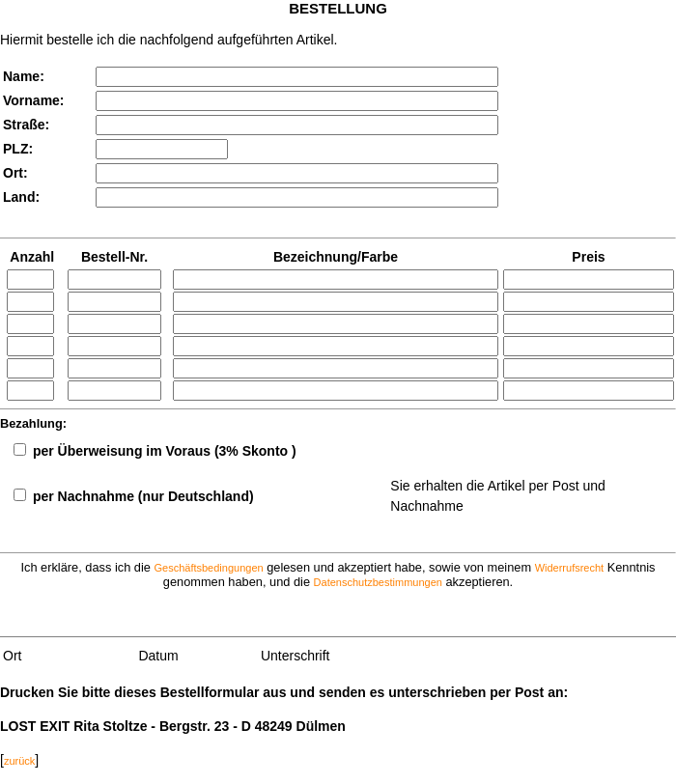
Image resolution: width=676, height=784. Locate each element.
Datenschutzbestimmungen (378, 582)
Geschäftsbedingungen (208, 568)
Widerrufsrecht (570, 568)
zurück (19, 761)
